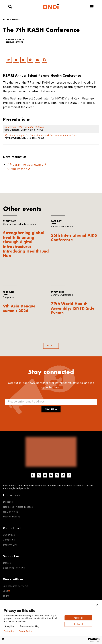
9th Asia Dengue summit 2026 (19, 308)
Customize (9, 631)
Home (6, 20)
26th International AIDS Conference (74, 237)
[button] (9, 60)
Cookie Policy (25, 631)
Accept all (78, 618)
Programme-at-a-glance (26, 165)
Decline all (78, 624)
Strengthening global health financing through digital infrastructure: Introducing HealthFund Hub (26, 244)
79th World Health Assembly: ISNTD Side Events (73, 308)
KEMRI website (17, 169)
